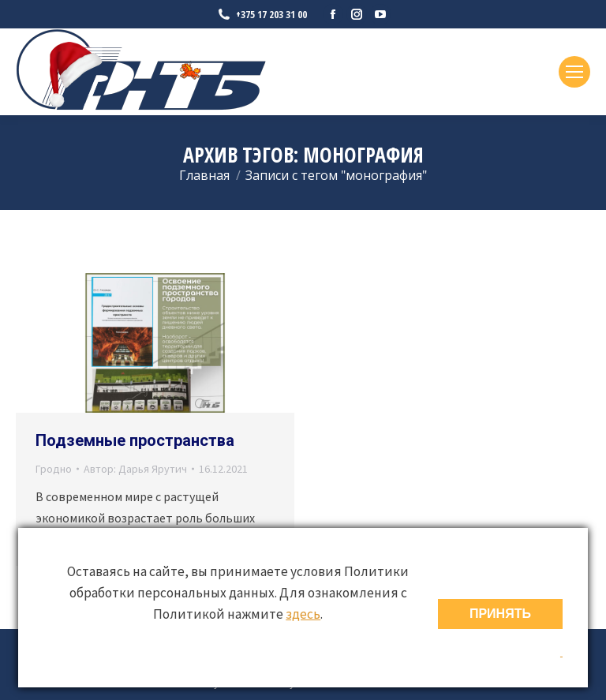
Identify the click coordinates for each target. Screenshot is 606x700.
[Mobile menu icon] (574, 72)
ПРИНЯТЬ (500, 614)
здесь (303, 614)
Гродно (54, 469)
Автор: (135, 469)
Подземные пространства (135, 440)
